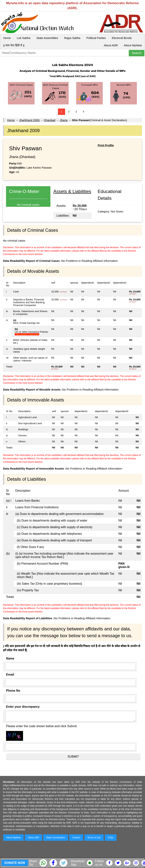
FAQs (111, 838)
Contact (76, 838)
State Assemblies (47, 38)
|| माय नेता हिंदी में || (14, 45)
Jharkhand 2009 (30, 120)
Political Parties (96, 38)
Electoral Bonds (122, 38)
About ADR (111, 45)
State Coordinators (56, 838)
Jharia (64, 120)
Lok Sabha (24, 38)
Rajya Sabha (72, 38)
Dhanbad (50, 120)
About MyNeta (133, 45)
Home (7, 38)
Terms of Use (94, 838)
